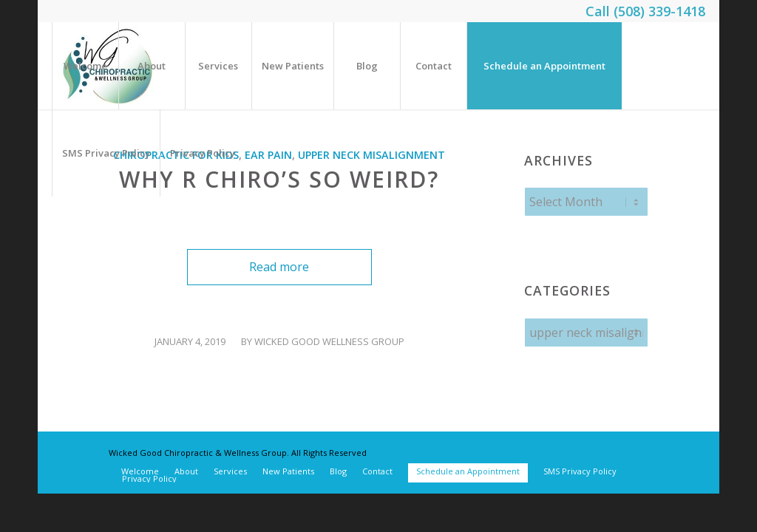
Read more (279, 267)
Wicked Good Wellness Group (329, 341)
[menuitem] (85, 66)
